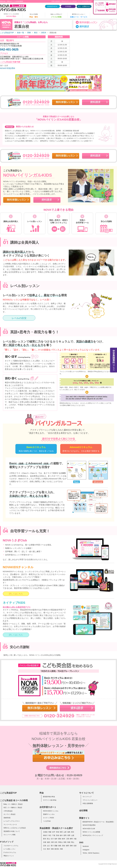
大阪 (75, 839)
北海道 (45, 832)
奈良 (56, 842)
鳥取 (65, 842)
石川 (52, 839)
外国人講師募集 (88, 803)
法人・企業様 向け (84, 6)
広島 (45, 846)
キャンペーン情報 (9, 835)
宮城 (57, 832)
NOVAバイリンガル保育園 (91, 832)
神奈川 (45, 835)
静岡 (71, 839)
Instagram (86, 850)
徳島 (60, 846)
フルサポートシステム (11, 846)
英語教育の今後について (12, 831)
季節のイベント (9, 856)
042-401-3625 (9, 49)
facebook (86, 846)
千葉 (54, 835)
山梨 (73, 835)
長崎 (71, 846)
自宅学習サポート (48, 807)
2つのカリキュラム (10, 852)
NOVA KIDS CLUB (89, 829)
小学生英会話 (8, 811)
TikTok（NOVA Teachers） (91, 853)
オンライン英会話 (9, 814)
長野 (69, 835)
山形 (65, 832)
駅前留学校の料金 (49, 797)
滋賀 (48, 842)
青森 (50, 832)
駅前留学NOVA (52, 6)
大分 (45, 849)
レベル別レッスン (9, 849)
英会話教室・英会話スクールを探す (56, 828)
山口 (48, 846)
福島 (69, 832)
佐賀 (75, 846)
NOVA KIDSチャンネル (51, 811)
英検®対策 (7, 818)
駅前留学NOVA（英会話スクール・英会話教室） (99, 822)
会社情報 (83, 810)
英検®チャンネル (49, 814)
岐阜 (64, 839)
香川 (52, 846)
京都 (45, 842)
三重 (67, 839)
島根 (69, 842)
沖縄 (61, 849)
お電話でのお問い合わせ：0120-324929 (59, 775)
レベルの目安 (19, 318)
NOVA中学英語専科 (8, 68)
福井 (56, 839)
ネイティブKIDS (49, 818)
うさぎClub (47, 821)
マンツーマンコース (10, 825)
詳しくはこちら (16, 594)
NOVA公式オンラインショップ (93, 835)
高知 (64, 846)
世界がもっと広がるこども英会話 (15, 828)
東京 (36, 33)
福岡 (67, 846)
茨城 (57, 835)
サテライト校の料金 (50, 800)
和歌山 (60, 842)
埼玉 (50, 835)
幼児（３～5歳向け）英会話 (13, 808)
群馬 (65, 835)
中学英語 (68, 6)
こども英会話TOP (7, 33)
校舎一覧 (21, 33)
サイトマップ (87, 797)
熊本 (48, 849)
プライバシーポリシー (90, 800)
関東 (29, 33)
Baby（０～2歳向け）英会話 (13, 804)
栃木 (61, 835)
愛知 (60, 839)
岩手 (54, 832)
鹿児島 (57, 849)
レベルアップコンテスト (12, 821)
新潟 (45, 839)
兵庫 (52, 842)
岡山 (73, 842)
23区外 (44, 33)
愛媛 (56, 846)
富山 (48, 839)
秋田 (61, 832)
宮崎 (52, 849)
